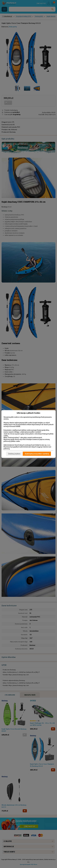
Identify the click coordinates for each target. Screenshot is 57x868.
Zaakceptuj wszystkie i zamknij (37, 454)
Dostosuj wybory (14, 454)
